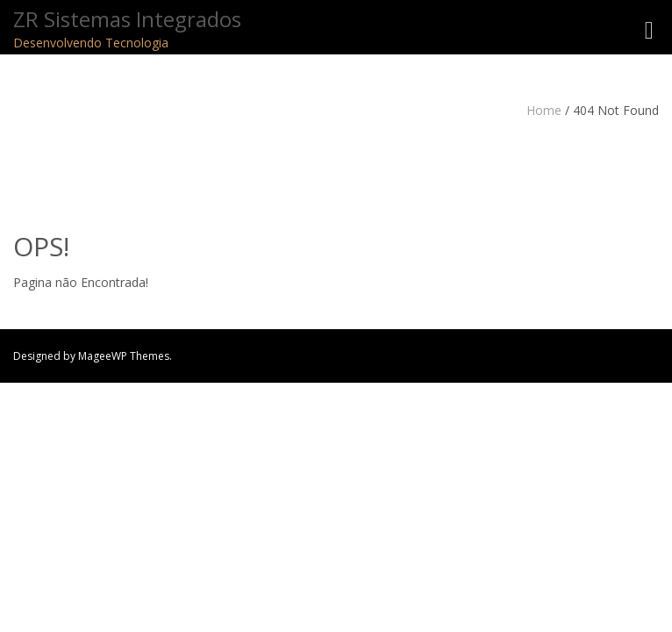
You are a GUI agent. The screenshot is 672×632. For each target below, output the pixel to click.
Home (544, 110)
